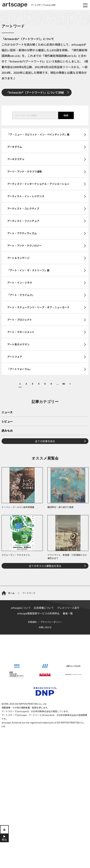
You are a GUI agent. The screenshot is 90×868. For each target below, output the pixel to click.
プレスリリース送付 (68, 608)
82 (64, 384)
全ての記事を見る (45, 441)
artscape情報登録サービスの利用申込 (38, 613)
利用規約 (32, 622)
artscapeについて (21, 608)
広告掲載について (44, 608)
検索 (66, 115)
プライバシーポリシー (51, 622)
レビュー (7, 422)
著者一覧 (68, 613)
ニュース (7, 412)
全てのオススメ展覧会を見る (45, 566)
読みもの (7, 431)
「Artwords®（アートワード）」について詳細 (35, 92)
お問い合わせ (45, 627)
